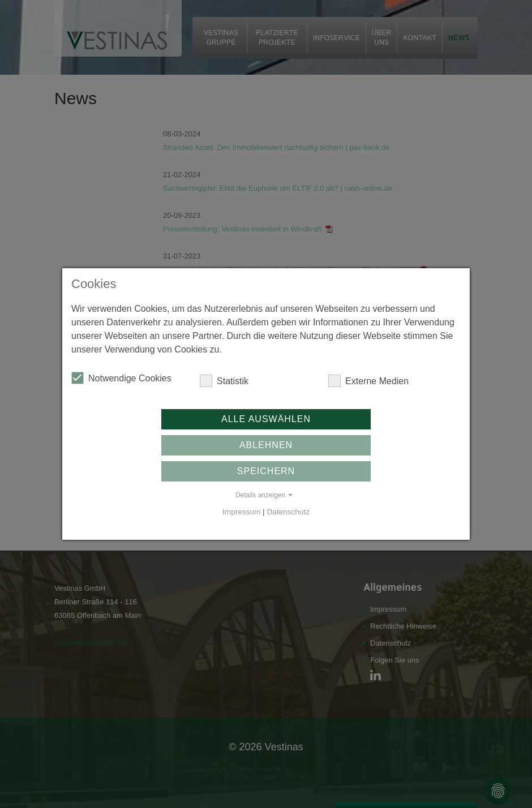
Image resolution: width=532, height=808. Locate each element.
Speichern (266, 471)
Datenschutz (288, 512)
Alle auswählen (266, 419)
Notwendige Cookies (121, 378)
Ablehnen (266, 445)
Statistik (224, 381)
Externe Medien (368, 381)
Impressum (241, 512)
